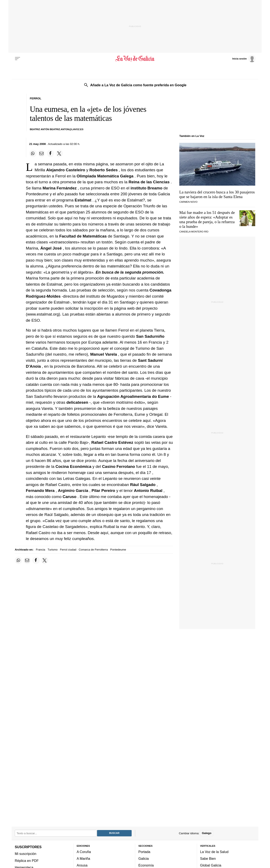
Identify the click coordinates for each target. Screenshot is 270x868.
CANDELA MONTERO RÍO (194, 232)
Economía (146, 865)
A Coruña (84, 852)
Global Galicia (211, 865)
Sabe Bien (208, 859)
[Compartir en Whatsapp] (33, 153)
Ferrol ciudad (68, 550)
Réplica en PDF (27, 860)
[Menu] (18, 59)
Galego (207, 833)
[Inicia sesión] (244, 58)
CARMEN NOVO (188, 202)
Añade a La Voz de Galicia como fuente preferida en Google (138, 85)
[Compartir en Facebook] (50, 153)
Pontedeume (118, 550)
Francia (40, 550)
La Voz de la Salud (214, 852)
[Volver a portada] (135, 59)
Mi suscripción (26, 854)
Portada (144, 852)
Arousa (82, 865)
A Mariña (84, 859)
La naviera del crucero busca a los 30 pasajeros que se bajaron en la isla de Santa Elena (217, 194)
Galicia (144, 859)
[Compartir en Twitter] (59, 153)
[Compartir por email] (42, 153)
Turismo (53, 550)
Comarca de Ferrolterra (93, 550)
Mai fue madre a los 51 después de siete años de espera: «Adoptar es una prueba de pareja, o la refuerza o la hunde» (207, 219)
